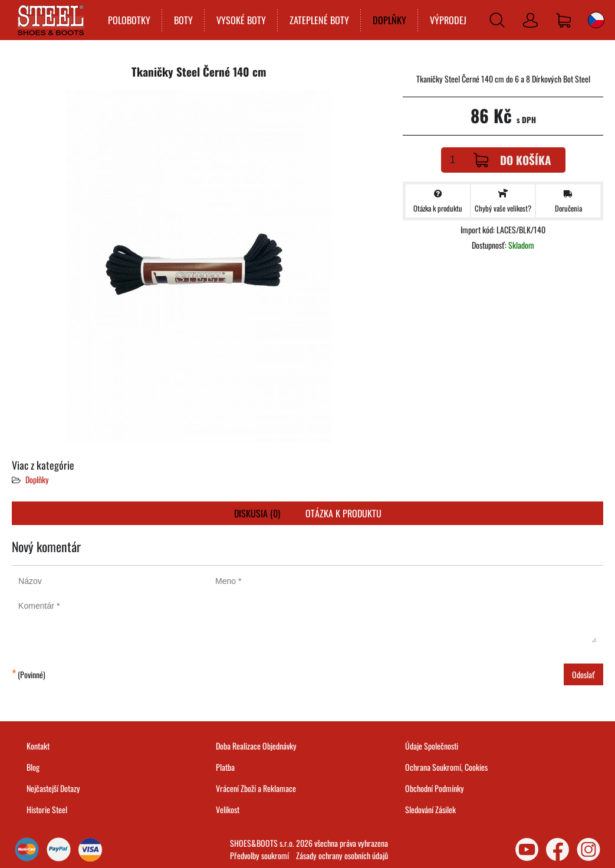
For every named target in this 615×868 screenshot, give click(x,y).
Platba (225, 767)
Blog (33, 767)
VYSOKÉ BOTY (241, 20)
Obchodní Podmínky (435, 788)
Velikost (228, 809)
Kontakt (38, 746)
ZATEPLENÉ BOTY (319, 20)
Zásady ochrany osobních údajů (342, 855)
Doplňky (37, 479)
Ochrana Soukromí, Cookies (446, 767)
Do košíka (512, 160)
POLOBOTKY (129, 20)
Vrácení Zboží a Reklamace (256, 788)
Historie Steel (47, 809)
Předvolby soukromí (259, 855)
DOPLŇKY (389, 20)
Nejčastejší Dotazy (53, 788)
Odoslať (583, 674)
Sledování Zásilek (430, 809)
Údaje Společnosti (432, 746)
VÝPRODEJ (448, 20)
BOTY (183, 20)
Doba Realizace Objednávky (256, 746)
